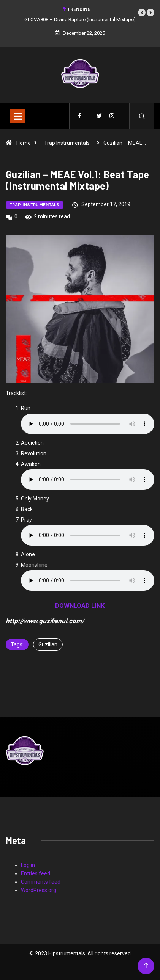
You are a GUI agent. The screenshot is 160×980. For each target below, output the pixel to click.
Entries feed (36, 873)
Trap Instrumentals (67, 143)
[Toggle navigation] (18, 116)
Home (24, 143)
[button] (142, 13)
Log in (28, 865)
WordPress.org (39, 890)
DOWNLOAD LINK (80, 605)
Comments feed (41, 882)
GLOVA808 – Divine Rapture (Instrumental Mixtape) (80, 20)
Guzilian (48, 644)
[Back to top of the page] (146, 966)
